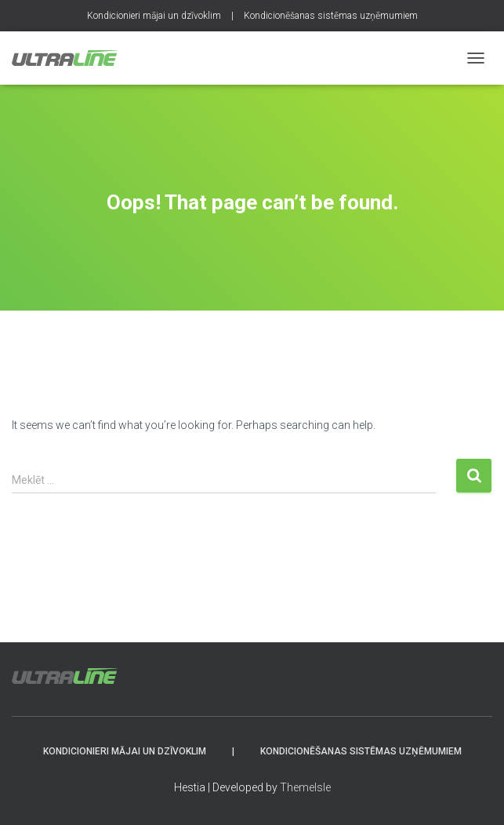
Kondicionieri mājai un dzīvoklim (154, 16)
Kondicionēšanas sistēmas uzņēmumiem (331, 16)
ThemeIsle (305, 787)
